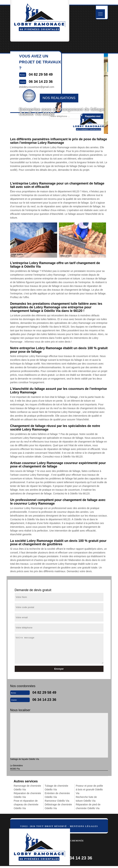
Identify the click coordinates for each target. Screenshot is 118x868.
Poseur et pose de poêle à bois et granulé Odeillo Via (89, 789)
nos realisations (59, 98)
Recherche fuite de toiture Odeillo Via (86, 799)
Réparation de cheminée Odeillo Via (27, 795)
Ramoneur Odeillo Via (57, 801)
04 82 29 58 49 (44, 692)
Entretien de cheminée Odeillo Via (57, 795)
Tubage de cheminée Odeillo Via (56, 788)
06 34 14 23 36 (44, 700)
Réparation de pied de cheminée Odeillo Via (88, 806)
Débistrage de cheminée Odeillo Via (58, 806)
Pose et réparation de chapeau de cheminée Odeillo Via (26, 804)
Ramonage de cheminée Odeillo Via (27, 788)
